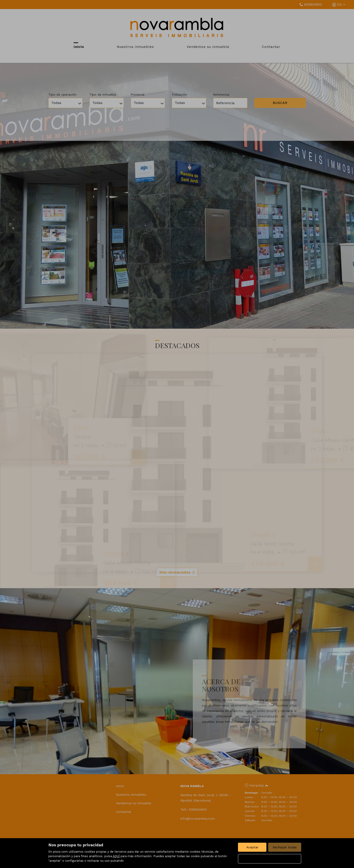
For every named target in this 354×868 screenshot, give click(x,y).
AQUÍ (116, 856)
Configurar (270, 859)
